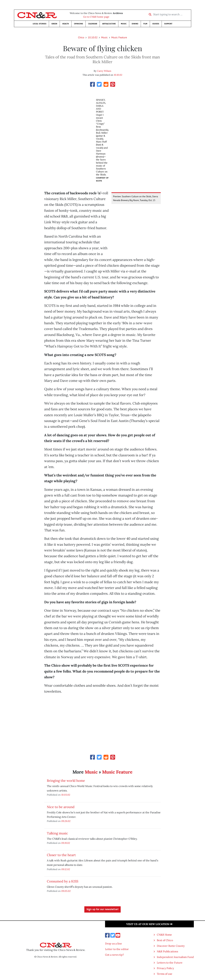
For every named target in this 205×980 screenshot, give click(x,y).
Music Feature (119, 37)
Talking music (57, 833)
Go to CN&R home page (96, 17)
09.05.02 (66, 891)
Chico (81, 37)
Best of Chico (165, 940)
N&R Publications (167, 951)
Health (66, 24)
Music (124, 24)
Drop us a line (114, 943)
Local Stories (40, 24)
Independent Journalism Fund (175, 957)
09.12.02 (66, 869)
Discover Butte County (171, 946)
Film (145, 24)
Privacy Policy (165, 968)
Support (168, 24)
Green (54, 24)
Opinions (78, 24)
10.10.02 (93, 37)
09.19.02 (66, 843)
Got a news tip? (115, 955)
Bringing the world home (66, 781)
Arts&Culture (109, 24)
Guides (156, 24)
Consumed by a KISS (63, 881)
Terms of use (165, 974)
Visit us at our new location (149, 924)
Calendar (93, 24)
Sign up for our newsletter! (103, 909)
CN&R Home (164, 935)
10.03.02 (66, 795)
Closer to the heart (61, 855)
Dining (135, 24)
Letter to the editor (117, 949)
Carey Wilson (104, 71)
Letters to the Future (170, 963)
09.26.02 (66, 821)
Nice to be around (61, 807)
